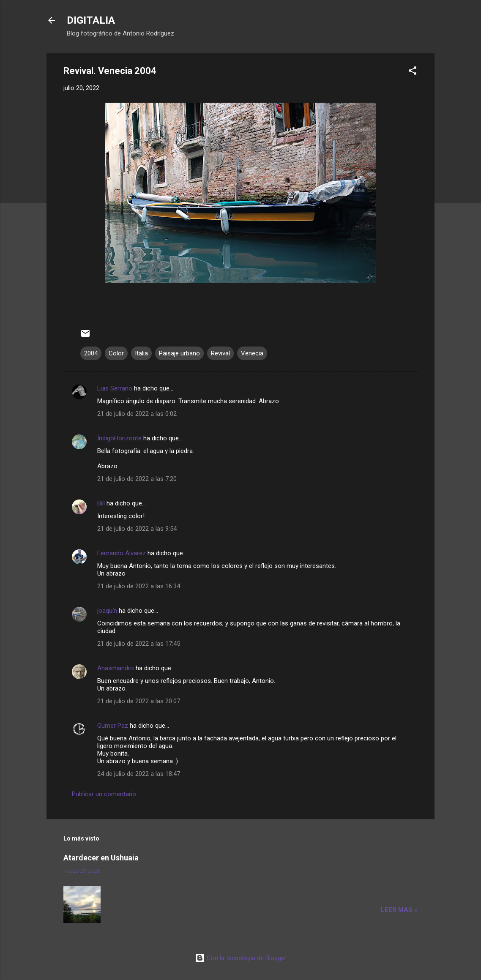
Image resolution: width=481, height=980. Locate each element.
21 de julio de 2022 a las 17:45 (139, 644)
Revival (220, 353)
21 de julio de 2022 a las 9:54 (137, 529)
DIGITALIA (91, 20)
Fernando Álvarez (122, 553)
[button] (413, 72)
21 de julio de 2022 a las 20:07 (139, 701)
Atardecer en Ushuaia (101, 858)
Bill (102, 503)
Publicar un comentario (104, 794)
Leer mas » (399, 910)
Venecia (252, 353)
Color (116, 353)
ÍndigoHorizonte (119, 438)
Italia (141, 353)
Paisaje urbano (179, 353)
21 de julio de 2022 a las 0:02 (137, 414)
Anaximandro (116, 668)
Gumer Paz (113, 726)
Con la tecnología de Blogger (241, 958)
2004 (91, 353)
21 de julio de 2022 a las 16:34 (139, 586)
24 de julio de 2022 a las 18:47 (139, 774)
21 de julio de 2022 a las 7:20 (137, 479)
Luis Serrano (115, 388)
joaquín (107, 611)
